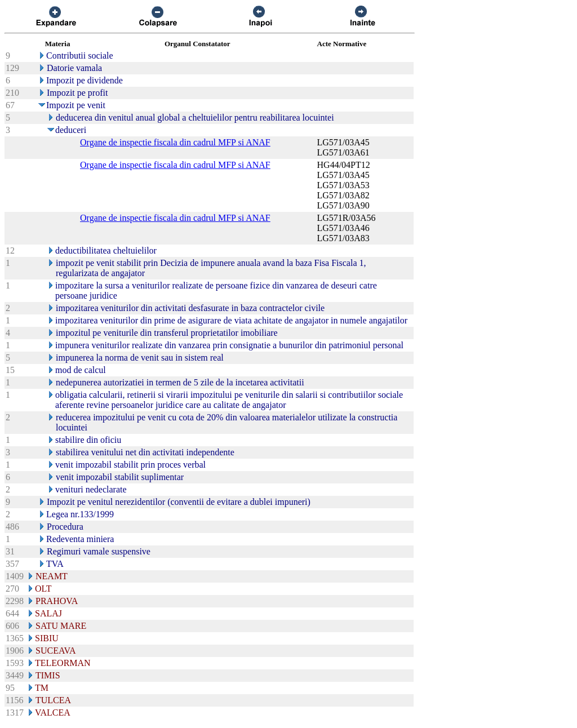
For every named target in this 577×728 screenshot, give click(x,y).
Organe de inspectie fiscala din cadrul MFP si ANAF (175, 142)
